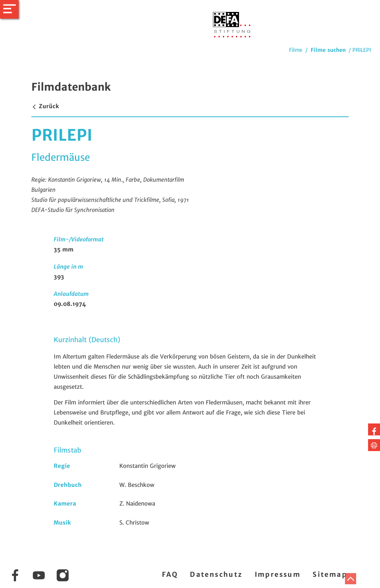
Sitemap (330, 574)
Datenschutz (216, 574)
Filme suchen (328, 50)
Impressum (278, 574)
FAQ (170, 574)
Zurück (45, 106)
